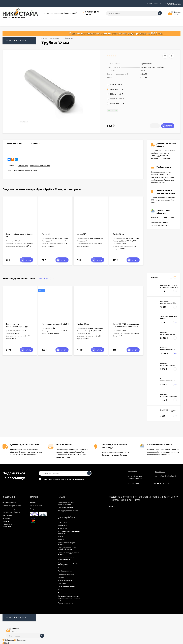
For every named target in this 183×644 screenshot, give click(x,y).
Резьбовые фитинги (65, 571)
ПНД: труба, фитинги (65, 507)
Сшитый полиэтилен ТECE (67, 587)
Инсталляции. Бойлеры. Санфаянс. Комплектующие (68, 518)
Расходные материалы (66, 574)
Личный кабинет (36, 506)
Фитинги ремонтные (65, 568)
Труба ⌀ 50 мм (118, 234)
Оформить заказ (36, 509)
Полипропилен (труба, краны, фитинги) (69, 554)
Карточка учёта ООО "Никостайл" (10, 525)
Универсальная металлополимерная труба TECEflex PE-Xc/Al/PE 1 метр (18, 326)
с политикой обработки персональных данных (68, 479)
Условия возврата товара (12, 506)
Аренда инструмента (65, 603)
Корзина (33, 502)
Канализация (55, 38)
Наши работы (7, 515)
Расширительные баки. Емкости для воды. (66, 503)
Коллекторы (62, 528)
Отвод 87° (82, 234)
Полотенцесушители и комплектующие (66, 559)
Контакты (6, 521)
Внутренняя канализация (40, 165)
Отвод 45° (46, 234)
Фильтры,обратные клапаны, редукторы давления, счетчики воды (69, 598)
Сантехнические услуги (11, 509)
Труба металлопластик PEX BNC (55, 324)
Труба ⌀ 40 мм (83, 324)
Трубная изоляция (65, 593)
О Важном (6, 518)
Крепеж (61, 539)
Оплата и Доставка (9, 502)
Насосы (61, 514)
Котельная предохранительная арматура (69, 532)
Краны (60, 536)
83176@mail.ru (160, 472)
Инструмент (62, 522)
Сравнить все (46, 279)
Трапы (60, 590)
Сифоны (61, 577)
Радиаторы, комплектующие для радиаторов (68, 564)
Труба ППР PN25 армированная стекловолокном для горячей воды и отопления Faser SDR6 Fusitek (126, 328)
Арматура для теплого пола (68, 511)
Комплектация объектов (11, 512)
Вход (6, 643)
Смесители (62, 583)
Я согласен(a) (62, 479)
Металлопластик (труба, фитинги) (67, 544)
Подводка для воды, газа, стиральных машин (67, 549)
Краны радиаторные (65, 580)
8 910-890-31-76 (134, 472)
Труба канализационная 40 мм (25, 170)
